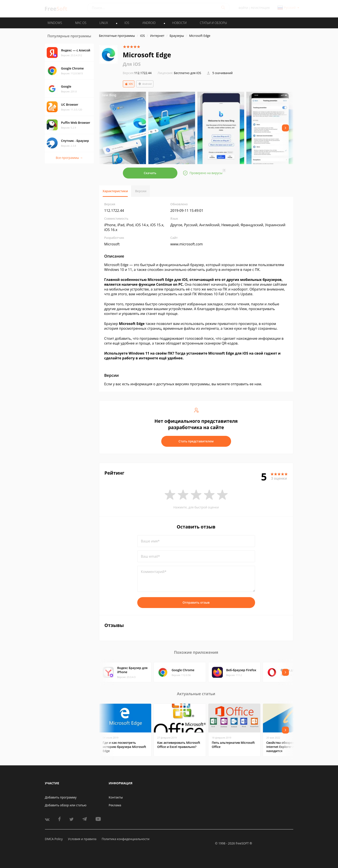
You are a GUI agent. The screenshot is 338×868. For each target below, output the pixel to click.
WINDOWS (55, 23)
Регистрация (260, 8)
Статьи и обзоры (214, 23)
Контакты (116, 797)
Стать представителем (196, 441)
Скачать (150, 173)
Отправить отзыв (196, 602)
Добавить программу (61, 797)
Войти (243, 8)
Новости (179, 23)
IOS (127, 23)
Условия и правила (82, 839)
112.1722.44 (137, 73)
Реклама (115, 805)
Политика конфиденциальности (126, 839)
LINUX (104, 23)
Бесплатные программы (117, 36)
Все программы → (69, 158)
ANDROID (149, 23)
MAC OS (81, 23)
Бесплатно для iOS (188, 73)
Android (145, 84)
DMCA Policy (54, 839)
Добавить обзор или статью (66, 805)
